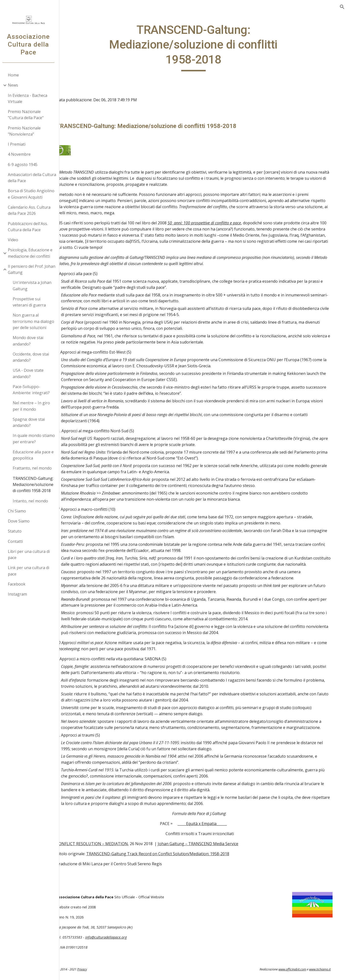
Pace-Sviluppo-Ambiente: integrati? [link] (33, 390)
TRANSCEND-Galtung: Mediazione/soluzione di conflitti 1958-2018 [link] (35, 485)
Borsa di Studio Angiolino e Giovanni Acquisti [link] (33, 194)
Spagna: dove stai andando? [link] (31, 422)
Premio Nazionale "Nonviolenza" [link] (26, 131)
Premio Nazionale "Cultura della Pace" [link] (28, 115)
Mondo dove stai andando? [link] (30, 341)
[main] (205, 47)
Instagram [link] (19, 594)
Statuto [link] (17, 531)
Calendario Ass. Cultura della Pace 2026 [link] (31, 210)
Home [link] (15, 75)
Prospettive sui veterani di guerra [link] (31, 302)
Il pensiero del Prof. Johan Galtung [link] (34, 269)
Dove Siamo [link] (21, 521)
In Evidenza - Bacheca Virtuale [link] (30, 98)
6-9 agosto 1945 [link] (25, 165)
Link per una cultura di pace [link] (30, 571)
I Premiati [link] (19, 144)
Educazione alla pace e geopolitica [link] (35, 455)
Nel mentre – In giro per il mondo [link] (33, 406)
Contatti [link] (17, 541)
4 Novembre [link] (21, 154)
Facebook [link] (19, 584)
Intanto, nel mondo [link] (32, 501)
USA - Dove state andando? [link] (30, 373)
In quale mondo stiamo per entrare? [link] (36, 439)
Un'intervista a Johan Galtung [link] (34, 286)
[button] (342, 7)
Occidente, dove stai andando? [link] (33, 357)
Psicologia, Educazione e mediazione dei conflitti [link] (32, 253)
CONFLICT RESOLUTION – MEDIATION (114, 855)
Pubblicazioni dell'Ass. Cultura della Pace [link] (30, 227)
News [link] (15, 85)
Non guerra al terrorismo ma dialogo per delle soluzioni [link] (35, 321)
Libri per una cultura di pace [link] (31, 554)
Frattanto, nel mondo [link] (34, 468)
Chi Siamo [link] (19, 511)
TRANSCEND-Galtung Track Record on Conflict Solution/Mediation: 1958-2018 (180, 865)
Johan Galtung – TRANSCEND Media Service (220, 855)
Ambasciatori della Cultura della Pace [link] (34, 178)
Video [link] (15, 240)
